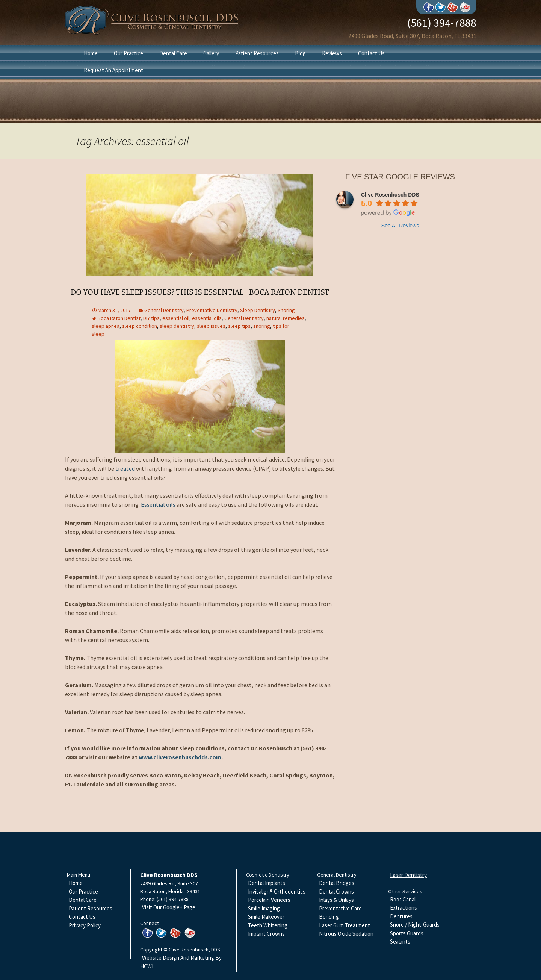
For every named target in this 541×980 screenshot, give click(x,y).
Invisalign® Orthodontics (277, 891)
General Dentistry (164, 310)
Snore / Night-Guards (415, 925)
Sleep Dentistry (258, 310)
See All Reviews (400, 226)
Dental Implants (267, 883)
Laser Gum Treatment (345, 925)
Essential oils (158, 504)
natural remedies (286, 318)
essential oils (207, 318)
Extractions (403, 908)
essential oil (176, 318)
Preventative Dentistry (212, 310)
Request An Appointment (113, 70)
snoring (262, 326)
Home (91, 53)
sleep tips (239, 326)
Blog (300, 53)
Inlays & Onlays (336, 900)
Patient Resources (257, 53)
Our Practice (128, 53)
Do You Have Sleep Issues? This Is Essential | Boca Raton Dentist (200, 292)
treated (125, 468)
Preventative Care (340, 908)
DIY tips (151, 318)
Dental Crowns (336, 891)
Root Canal (403, 899)
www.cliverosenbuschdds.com (180, 757)
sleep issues (211, 326)
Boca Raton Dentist (119, 318)
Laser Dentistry (408, 875)
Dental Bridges (337, 883)
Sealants (400, 941)
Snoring (286, 310)
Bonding (329, 917)
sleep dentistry (177, 326)
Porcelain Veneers (269, 900)
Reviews (332, 53)
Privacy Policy (85, 925)
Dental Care (173, 53)
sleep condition (140, 326)
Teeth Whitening (268, 925)
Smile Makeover (266, 917)
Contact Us (371, 53)
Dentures (401, 916)
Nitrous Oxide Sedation (346, 934)
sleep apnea (106, 326)
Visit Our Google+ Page (169, 907)
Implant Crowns (266, 934)
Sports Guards (407, 933)
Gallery (211, 53)
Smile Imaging (264, 908)
